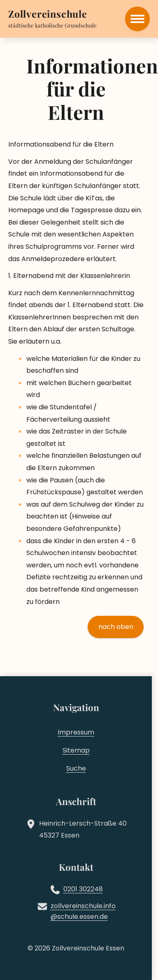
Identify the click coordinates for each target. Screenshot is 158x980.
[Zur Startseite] (48, 15)
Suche (76, 768)
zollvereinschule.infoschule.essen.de (83, 911)
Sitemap (76, 750)
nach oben (116, 627)
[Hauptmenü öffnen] (137, 19)
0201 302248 (83, 889)
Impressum (76, 732)
